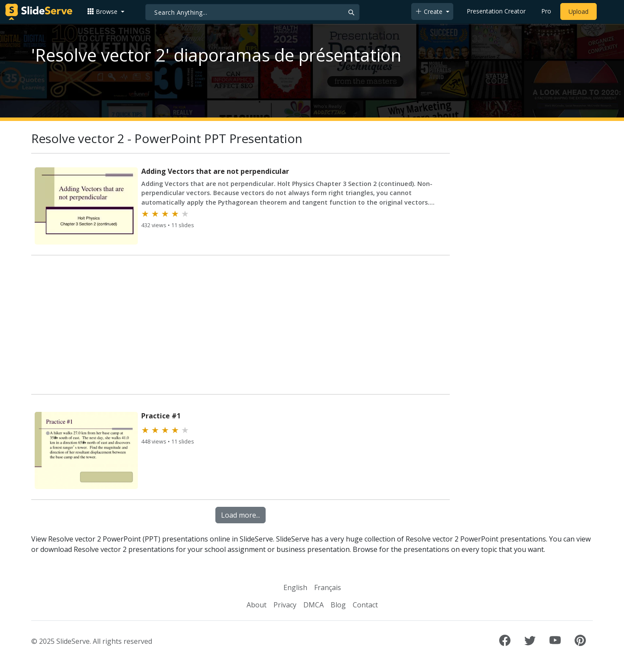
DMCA (314, 605)
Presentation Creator (496, 11)
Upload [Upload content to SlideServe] (578, 11)
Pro (546, 11)
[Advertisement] (240, 326)
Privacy (285, 605)
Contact (365, 605)
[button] (106, 11)
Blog (338, 605)
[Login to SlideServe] (608, 12)
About (257, 605)
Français (328, 587)
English (295, 587)
